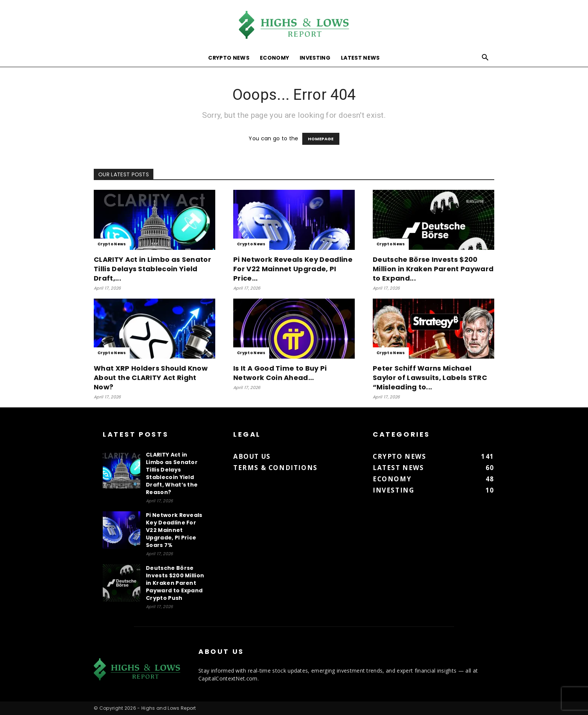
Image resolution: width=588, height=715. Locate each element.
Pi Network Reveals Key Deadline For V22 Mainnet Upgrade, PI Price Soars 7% (174, 530)
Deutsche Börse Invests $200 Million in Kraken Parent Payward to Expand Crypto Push (175, 583)
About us (252, 456)
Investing (315, 58)
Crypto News (229, 58)
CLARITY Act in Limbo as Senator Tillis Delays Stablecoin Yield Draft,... (152, 269)
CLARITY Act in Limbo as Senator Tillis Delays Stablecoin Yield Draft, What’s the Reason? (172, 473)
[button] (485, 58)
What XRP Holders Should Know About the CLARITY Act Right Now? (151, 378)
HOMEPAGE (321, 139)
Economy (274, 58)
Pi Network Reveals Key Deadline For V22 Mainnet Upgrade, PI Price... (293, 269)
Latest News (360, 58)
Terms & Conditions (275, 468)
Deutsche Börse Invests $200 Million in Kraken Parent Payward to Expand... (433, 269)
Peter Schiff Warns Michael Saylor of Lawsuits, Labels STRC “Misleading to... (430, 378)
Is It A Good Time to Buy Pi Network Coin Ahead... (280, 373)
